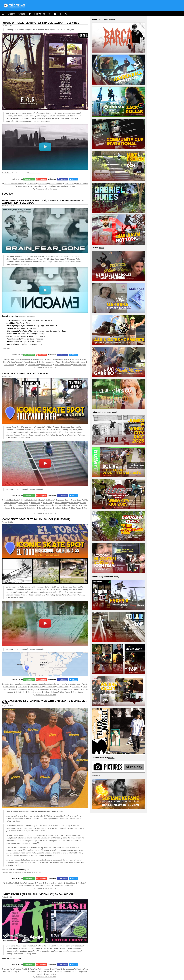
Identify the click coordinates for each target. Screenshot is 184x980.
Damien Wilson (82, 969)
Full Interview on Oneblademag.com (16, 869)
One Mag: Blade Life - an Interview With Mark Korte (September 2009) (44, 702)
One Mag (9, 883)
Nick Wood (56, 969)
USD (24, 826)
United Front (9, 969)
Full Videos (40, 14)
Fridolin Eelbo (33, 365)
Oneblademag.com (34, 173)
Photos (40, 883)
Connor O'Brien (26, 971)
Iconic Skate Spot (13, 427)
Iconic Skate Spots (11, 500)
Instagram (42, 179)
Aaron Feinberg (30, 362)
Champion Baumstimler (54, 883)
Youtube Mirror (6, 173)
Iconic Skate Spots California (32, 500)
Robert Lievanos (56, 184)
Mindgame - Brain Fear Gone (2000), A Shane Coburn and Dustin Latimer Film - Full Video (43, 202)
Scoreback (24, 489)
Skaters (11, 14)
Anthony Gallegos (61, 508)
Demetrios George (63, 500)
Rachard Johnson (73, 689)
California (50, 500)
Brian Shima (22, 186)
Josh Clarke (69, 184)
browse (112, 758)
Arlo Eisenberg (64, 362)
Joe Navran (31, 184)
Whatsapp (30, 179)
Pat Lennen (34, 186)
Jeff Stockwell (31, 505)
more (113, 19)
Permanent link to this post (46, 189)
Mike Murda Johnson (63, 365)
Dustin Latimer (82, 184)
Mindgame (26, 359)
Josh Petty (45, 828)
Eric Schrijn (21, 365)
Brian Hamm (35, 503)
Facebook (64, 179)
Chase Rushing (11, 971)
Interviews (30, 883)
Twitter (75, 179)
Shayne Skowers (36, 687)
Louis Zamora (47, 365)
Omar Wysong (16, 362)
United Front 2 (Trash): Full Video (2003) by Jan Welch (37, 894)
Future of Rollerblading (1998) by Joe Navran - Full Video (41, 23)
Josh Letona (23, 503)
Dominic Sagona (80, 365)
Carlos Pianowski (45, 508)
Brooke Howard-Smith (47, 362)
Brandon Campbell (78, 971)
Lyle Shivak (77, 500)
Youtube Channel (36, 489)
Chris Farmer (76, 508)
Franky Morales (72, 505)
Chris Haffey (31, 508)
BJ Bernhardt (9, 365)
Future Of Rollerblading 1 (14, 184)
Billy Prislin (70, 186)
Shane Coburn (38, 359)
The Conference (66, 886)
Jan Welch (33, 946)
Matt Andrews (46, 186)
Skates (22, 14)
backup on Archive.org (34, 872)
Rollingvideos (30, 316)
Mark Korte (20, 883)
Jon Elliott (75, 359)
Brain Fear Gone (13, 359)
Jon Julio (33, 828)
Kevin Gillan (59, 186)
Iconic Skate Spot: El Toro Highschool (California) (36, 519)
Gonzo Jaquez (18, 508)
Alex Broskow (51, 974)
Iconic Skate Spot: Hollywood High (25, 373)
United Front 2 (22, 969)
